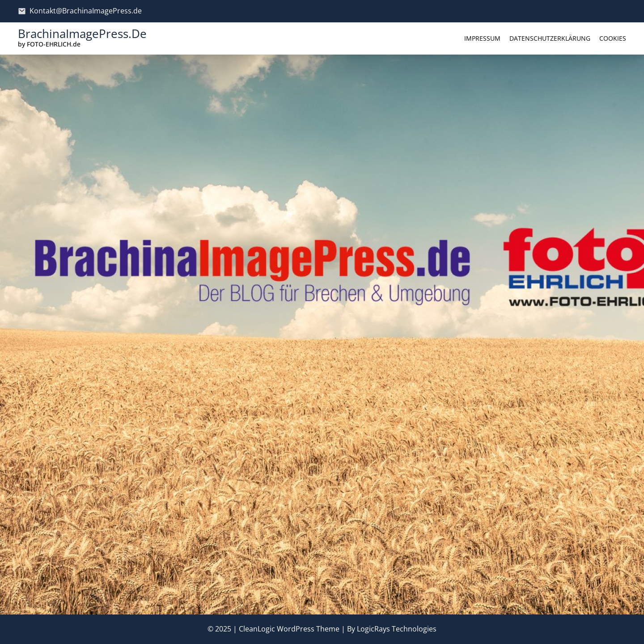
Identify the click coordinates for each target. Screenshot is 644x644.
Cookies (613, 38)
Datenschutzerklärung (550, 38)
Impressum (482, 38)
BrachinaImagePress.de (82, 34)
